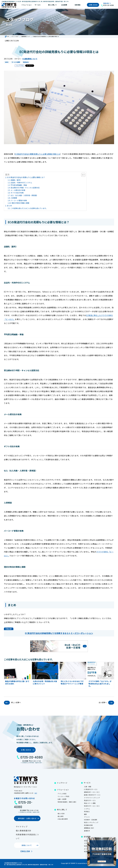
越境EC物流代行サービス (92, 795)
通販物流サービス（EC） (92, 792)
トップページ (62, 783)
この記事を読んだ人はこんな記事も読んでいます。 (29, 208)
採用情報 (78, 5)
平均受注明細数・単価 (19, 185)
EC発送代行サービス (91, 789)
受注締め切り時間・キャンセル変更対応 (25, 188)
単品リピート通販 (90, 803)
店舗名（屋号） (16, 180)
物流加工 (87, 811)
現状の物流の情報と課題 (20, 203)
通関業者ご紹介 (89, 828)
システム (87, 809)
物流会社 (26, 62)
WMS (7, 62)
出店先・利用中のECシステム (21, 183)
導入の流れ (61, 814)
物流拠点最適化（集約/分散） (67, 802)
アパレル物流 (62, 794)
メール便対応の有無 (18, 190)
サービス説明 (16, 62)
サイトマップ (22, 826)
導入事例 (60, 816)
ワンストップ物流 (63, 796)
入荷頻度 (14, 198)
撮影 (85, 814)
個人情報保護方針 (24, 831)
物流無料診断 (88, 825)
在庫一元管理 (62, 799)
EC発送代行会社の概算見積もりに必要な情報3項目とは (38, 154)
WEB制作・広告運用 (91, 820)
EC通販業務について (30, 59)
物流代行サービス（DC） (92, 806)
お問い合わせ (93, 5)
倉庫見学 (87, 831)
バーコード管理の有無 (19, 200)
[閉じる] (114, 840)
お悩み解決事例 (63, 819)
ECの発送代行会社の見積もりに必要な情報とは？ (26, 177)
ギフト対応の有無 (17, 193)
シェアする (20, 65)
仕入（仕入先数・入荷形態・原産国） (24, 195)
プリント (87, 817)
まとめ (9, 206)
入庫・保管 (88, 787)
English (106, 3)
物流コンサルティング (91, 822)
